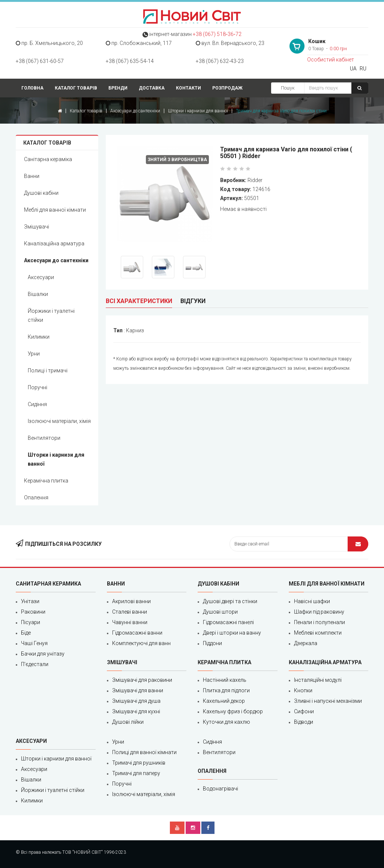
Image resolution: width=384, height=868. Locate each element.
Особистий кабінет (331, 60)
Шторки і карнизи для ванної (198, 111)
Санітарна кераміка (48, 159)
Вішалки (38, 294)
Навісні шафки (312, 601)
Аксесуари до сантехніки (135, 111)
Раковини (33, 612)
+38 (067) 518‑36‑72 (217, 34)
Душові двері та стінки (230, 601)
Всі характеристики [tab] (139, 301)
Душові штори (220, 612)
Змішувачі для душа (136, 701)
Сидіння (37, 404)
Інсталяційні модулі (318, 680)
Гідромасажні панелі (228, 622)
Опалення (36, 497)
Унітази (30, 601)
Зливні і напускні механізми (328, 701)
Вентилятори (44, 438)
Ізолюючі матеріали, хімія (59, 421)
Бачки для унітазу (43, 654)
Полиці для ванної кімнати (144, 752)
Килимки (39, 337)
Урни (34, 354)
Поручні (37, 387)
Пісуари (31, 622)
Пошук (288, 88)
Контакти (188, 88)
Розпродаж (227, 88)
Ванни (32, 176)
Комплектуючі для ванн (141, 643)
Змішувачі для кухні (136, 711)
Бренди (118, 88)
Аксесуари (41, 277)
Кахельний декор (224, 701)
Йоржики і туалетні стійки (51, 315)
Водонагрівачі (220, 789)
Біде (26, 633)
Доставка (152, 88)
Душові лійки (128, 722)
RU (363, 69)
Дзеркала (306, 643)
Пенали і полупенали (319, 622)
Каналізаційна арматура (54, 244)
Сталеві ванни (130, 612)
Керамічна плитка (46, 481)
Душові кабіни (41, 193)
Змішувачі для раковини (142, 680)
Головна (32, 88)
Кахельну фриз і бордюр (233, 711)
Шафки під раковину (319, 612)
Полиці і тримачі (48, 371)
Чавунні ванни (130, 622)
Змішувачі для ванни (138, 690)
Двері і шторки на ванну (232, 633)
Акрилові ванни (131, 601)
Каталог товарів (76, 88)
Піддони (212, 643)
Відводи (304, 722)
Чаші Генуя (34, 643)
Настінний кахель (225, 680)
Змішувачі (37, 227)
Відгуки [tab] (193, 301)
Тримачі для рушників (139, 763)
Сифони (304, 711)
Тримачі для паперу (136, 773)
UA (353, 69)
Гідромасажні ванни (137, 633)
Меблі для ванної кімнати (55, 210)
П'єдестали (35, 664)
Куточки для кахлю (226, 722)
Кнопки (303, 690)
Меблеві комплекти (318, 633)
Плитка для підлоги (226, 690)
